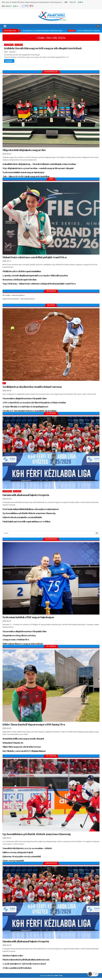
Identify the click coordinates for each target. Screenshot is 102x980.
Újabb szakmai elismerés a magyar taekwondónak (23, 644)
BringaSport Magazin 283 (13, 743)
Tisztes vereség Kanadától (13, 861)
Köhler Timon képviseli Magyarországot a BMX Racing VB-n (34, 724)
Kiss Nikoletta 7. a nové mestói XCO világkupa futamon (24, 751)
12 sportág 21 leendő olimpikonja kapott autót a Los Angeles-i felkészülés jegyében (35, 275)
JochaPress (9, 45)
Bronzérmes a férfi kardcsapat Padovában (19, 280)
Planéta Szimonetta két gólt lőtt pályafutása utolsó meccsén (26, 960)
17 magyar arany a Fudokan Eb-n (16, 640)
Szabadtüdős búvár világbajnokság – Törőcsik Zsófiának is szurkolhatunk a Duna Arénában (39, 164)
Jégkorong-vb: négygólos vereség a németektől (22, 856)
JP (68, 57)
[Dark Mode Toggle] (93, 974)
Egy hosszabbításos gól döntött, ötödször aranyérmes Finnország (29, 513)
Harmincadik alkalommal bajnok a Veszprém (26, 495)
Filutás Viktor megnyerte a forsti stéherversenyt (22, 747)
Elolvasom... (9, 61)
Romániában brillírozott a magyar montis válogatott (23, 739)
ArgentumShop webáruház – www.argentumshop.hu (19, 299)
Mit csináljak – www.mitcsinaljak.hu (14, 295)
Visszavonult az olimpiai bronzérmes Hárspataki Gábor (25, 398)
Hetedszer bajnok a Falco (13, 956)
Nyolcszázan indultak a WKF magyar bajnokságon (28, 617)
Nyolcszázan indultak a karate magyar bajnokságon (23, 172)
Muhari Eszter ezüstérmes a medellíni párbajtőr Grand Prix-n (35, 257)
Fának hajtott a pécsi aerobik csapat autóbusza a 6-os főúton (26, 521)
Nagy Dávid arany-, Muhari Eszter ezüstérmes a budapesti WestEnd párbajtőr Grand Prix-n (39, 284)
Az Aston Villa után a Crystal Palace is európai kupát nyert (25, 407)
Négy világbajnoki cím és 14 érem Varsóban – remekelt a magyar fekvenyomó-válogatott (38, 168)
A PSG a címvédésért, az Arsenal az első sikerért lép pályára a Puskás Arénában (34, 402)
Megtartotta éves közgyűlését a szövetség (19, 635)
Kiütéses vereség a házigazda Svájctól (18, 852)
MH (4, 383)
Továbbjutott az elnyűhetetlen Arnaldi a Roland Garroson (32, 387)
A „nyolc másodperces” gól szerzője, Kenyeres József (24, 964)
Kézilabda (19, 45)
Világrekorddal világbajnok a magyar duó (24, 150)
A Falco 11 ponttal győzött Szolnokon (17, 968)
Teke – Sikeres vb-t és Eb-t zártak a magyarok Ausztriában (26, 176)
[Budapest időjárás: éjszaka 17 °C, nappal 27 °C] (27, 6)
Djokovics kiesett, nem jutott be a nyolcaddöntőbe (22, 517)
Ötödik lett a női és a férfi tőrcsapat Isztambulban (22, 271)
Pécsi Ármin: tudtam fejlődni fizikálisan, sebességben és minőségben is (31, 509)
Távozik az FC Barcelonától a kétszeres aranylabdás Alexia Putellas (29, 411)
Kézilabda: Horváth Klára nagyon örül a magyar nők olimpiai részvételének (43, 48)
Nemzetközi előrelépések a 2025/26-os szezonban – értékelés (27, 848)
